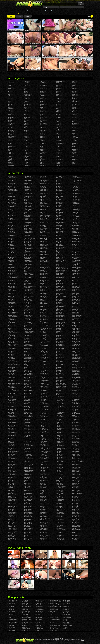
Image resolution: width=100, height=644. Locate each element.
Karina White (43, 344)
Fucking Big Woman (55, 600)
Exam (25, 139)
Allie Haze (11, 265)
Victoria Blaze (75, 501)
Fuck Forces (12, 613)
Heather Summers (29, 518)
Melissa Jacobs (60, 314)
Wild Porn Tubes (13, 622)
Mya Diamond (59, 392)
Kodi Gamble (43, 444)
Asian (9, 97)
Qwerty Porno (12, 616)
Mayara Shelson (60, 305)
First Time (26, 158)
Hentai (41, 114)
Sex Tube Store (26, 613)
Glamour (42, 100)
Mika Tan (58, 351)
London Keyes (59, 222)
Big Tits (10, 123)
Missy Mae (58, 367)
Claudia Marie (27, 321)
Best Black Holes (27, 619)
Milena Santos (59, 356)
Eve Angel (26, 451)
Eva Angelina (27, 447)
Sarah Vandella (76, 260)
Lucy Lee (58, 240)
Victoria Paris (75, 504)
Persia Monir (59, 501)
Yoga (73, 162)
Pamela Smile (59, 488)
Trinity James (75, 451)
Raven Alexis (59, 535)
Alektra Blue (11, 215)
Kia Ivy (42, 415)
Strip (73, 106)
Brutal (9, 148)
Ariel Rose (11, 380)
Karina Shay (43, 343)
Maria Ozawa (59, 282)
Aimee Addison (12, 204)
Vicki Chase (75, 498)
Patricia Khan (59, 490)
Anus (9, 94)
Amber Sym (11, 296)
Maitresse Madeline (61, 270)
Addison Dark (11, 183)
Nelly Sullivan (59, 420)
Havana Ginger (28, 512)
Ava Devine (11, 435)
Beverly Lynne (12, 469)
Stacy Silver (75, 353)
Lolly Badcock (59, 220)
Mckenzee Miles (60, 307)
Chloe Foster (27, 282)
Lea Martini (43, 512)
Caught (10, 159)
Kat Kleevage (43, 354)
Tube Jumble (12, 618)
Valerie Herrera (76, 463)
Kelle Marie (43, 391)
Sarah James (75, 253)
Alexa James (11, 227)
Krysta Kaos (43, 454)
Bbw (9, 110)
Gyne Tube (25, 603)
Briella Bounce (12, 519)
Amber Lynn (11, 293)
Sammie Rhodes (76, 240)
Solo (73, 90)
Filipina (26, 155)
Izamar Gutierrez (44, 194)
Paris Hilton (59, 489)
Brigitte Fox (11, 522)
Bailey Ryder (11, 448)
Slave (73, 86)
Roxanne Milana (76, 212)
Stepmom (74, 100)
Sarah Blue (75, 251)
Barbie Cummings (13, 451)
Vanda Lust (75, 469)
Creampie (26, 103)
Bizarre (10, 128)
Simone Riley (75, 311)
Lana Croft (42, 486)
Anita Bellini (11, 351)
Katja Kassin (43, 370)
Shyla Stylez (75, 302)
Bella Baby (11, 456)
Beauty (10, 114)
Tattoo (73, 116)
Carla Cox (26, 212)
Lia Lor (57, 180)
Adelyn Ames (11, 188)
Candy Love (27, 202)
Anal (9, 91)
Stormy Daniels (76, 363)
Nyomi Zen (59, 477)
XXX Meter (66, 627)
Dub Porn (11, 607)
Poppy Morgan (60, 512)
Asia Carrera (11, 412)
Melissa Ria (59, 318)
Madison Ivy (59, 262)
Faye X (26, 460)
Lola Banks (59, 215)
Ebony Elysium (26, 629)
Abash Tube (12, 627)
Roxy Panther (75, 217)
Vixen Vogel (75, 518)
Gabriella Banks (28, 467)
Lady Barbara (43, 480)
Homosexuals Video (55, 619)
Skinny (73, 84)
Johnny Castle (43, 298)
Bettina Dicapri (12, 466)
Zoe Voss (74, 534)
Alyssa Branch (12, 282)
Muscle (58, 96)
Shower (74, 81)
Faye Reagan (27, 459)
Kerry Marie (43, 412)
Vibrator (74, 143)
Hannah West (27, 509)
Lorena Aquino (60, 231)
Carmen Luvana (28, 224)
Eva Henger (27, 448)
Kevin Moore (43, 414)
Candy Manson (28, 204)
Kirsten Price (43, 435)
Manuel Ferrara (60, 276)
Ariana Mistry (11, 377)
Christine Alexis (28, 295)
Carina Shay (27, 211)
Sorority (74, 91)
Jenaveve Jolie (44, 240)
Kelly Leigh (43, 395)
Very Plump (66, 622)
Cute (25, 110)
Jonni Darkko (43, 304)
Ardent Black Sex (27, 618)
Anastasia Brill (12, 309)
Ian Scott (42, 178)
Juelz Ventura (43, 311)
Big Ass (10, 116)
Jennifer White (44, 253)
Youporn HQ (12, 626)
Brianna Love (11, 517)
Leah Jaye (42, 514)
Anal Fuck (48, 11)
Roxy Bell (74, 214)
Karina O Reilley (44, 341)
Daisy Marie (27, 344)
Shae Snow (75, 285)
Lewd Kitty (66, 607)
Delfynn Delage (28, 377)
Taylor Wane (75, 405)
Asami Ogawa (12, 388)
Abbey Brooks (12, 179)
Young (73, 164)
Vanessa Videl (75, 480)
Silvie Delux (75, 308)
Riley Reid (74, 196)
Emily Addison (27, 425)
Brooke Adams (28, 178)
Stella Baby (75, 356)
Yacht (73, 161)
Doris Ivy (26, 411)
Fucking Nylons (54, 610)
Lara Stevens (43, 495)
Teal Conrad (75, 409)
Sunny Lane (75, 373)
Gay (41, 94)
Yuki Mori (74, 528)
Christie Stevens (28, 291)
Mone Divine (59, 380)
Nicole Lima (59, 435)
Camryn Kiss (27, 199)
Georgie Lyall (27, 475)
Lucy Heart (59, 238)
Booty (9, 141)
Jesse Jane (43, 263)
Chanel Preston (28, 254)
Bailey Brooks (11, 444)
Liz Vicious (58, 207)
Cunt (25, 109)
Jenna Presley (43, 246)
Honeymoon (43, 119)
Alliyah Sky (11, 273)
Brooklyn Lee (27, 185)
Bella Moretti (11, 460)
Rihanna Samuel (76, 192)
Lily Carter (58, 186)
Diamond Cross (28, 392)
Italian (41, 132)
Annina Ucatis (11, 373)
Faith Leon (27, 457)
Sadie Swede (75, 230)
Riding (57, 152)
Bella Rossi (11, 462)
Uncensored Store (13, 619)
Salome (74, 231)
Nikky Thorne (59, 462)
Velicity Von (75, 486)
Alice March (11, 253)
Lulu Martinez (59, 243)
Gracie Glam (27, 495)
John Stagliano (44, 295)
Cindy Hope (27, 307)
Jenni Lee (42, 247)
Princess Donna (60, 514)
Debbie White (27, 373)
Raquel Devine (60, 534)
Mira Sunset (59, 363)
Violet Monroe (75, 514)
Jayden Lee (43, 230)
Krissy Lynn (43, 447)
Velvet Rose (75, 488)
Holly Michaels (28, 532)
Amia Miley (11, 299)
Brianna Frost (11, 514)
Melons (58, 84)
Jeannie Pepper (44, 237)
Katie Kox (42, 363)
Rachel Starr (59, 522)
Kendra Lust (43, 405)
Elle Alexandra (28, 422)
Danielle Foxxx (28, 357)
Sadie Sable (75, 228)
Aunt (9, 101)
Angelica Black (12, 338)
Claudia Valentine (28, 324)
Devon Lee (27, 389)
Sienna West (75, 304)
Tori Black (74, 446)
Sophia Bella (75, 328)
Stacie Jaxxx (75, 351)
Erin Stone (27, 444)
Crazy (25, 101)
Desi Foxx (26, 385)
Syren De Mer (75, 380)
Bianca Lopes (11, 473)
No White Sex (40, 613)
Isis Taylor (42, 186)
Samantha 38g (75, 233)
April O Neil (11, 375)
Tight (73, 125)
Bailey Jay (11, 446)
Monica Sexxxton (60, 383)
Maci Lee (58, 254)
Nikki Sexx (58, 460)
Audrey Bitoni (11, 417)
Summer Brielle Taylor (77, 367)
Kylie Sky (42, 469)
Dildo (25, 122)
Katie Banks (43, 360)
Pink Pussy (59, 511)
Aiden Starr (11, 202)
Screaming (58, 158)
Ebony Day (25, 627)
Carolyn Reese (28, 231)
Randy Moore (59, 532)
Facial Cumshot (32, 11)
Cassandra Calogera (29, 238)
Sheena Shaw (75, 296)
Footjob (42, 83)
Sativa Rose (75, 266)
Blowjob (10, 135)
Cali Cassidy (27, 192)
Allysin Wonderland (13, 278)
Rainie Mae (59, 528)
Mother (58, 94)
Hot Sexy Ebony (40, 607)
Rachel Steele (59, 524)
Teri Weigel (75, 420)
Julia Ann (42, 312)
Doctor (26, 125)
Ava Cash (10, 431)
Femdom (26, 152)
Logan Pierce (59, 214)
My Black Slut (39, 611)
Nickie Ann (58, 427)
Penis (57, 122)
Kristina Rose (43, 450)
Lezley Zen (59, 179)
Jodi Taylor (43, 292)
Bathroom (10, 109)
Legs (41, 154)
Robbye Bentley (76, 201)
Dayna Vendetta (28, 372)
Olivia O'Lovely (60, 480)
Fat (25, 149)
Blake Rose (11, 480)
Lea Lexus (42, 511)
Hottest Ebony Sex (41, 608)
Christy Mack (27, 299)
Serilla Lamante (76, 282)
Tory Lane (74, 448)
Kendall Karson (44, 404)
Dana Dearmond (28, 347)
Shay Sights (75, 292)
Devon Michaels (28, 391)
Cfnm (9, 162)
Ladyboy (42, 148)
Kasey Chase (43, 350)
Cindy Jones (27, 308)
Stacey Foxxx (75, 346)
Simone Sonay (75, 314)
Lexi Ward (42, 534)
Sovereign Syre (76, 344)
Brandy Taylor (11, 501)
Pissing (58, 128)
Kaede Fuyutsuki (44, 327)
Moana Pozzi (59, 376)
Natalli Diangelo (60, 412)
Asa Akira (10, 386)
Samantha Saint (76, 237)
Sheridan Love (75, 299)
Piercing (58, 126)
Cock (25, 90)
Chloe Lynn (27, 285)
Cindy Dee (27, 304)
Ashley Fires (11, 396)
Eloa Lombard (27, 424)
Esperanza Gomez (29, 446)
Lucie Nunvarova (60, 234)
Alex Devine (11, 224)
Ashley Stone (11, 404)
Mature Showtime (68, 613)
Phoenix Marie (59, 508)
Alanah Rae (11, 211)
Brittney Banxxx (12, 540)
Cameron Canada (28, 194)
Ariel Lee (10, 379)
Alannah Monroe (12, 212)
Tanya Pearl (75, 391)
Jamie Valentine (44, 207)
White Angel (75, 521)
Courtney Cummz (28, 331)
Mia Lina (58, 333)
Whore (73, 155)
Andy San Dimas (12, 317)
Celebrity (10, 161)
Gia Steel (26, 479)
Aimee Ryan (11, 205)
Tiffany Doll (75, 428)
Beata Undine (11, 454)
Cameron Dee (27, 195)
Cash (9, 156)
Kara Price (42, 334)
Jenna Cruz (43, 241)
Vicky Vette (75, 499)
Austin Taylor (11, 428)
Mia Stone (58, 338)
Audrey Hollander (12, 418)
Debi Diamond (28, 375)
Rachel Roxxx (59, 521)
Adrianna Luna (12, 194)
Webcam (74, 151)
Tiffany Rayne (75, 433)
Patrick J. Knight (60, 492)
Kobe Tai (42, 443)
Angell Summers (12, 347)
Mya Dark (58, 391)
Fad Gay (38, 630)
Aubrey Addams (12, 414)
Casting (10, 158)
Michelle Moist (59, 346)
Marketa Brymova (60, 289)
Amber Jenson (12, 292)
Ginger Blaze (27, 489)
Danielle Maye (28, 359)
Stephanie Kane (76, 359)
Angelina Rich (11, 343)
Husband (42, 125)
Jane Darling (43, 211)
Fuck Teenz (53, 611)
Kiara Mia (42, 420)
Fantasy (26, 148)
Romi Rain (74, 207)
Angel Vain (11, 331)
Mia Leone (58, 331)
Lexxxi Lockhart (44, 537)
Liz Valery (58, 205)
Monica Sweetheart (61, 385)
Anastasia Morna (12, 311)
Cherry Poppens (28, 273)
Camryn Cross (28, 198)
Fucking (42, 88)
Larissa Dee (43, 498)
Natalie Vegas (59, 411)
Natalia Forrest (60, 402)
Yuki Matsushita (76, 527)
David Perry (27, 370)
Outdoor (58, 114)
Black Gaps (25, 621)
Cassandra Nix (28, 241)
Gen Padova (27, 473)
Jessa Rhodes (43, 262)
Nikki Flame (59, 457)
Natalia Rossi (59, 404)
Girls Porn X (66, 629)
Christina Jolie (27, 292)
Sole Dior (74, 324)
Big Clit (10, 119)
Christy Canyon (28, 298)
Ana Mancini (11, 308)
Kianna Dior (43, 417)
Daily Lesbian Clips (41, 624)
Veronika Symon (76, 495)
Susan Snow (75, 376)
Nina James (59, 464)
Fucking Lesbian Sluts (55, 602)
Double (26, 130)
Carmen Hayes (28, 222)
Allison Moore (11, 270)
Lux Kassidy (59, 249)
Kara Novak (43, 333)
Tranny (73, 130)
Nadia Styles (59, 398)
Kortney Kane (43, 446)
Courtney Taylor (28, 334)
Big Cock (10, 120)
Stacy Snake (75, 354)
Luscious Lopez (60, 247)
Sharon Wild (75, 289)
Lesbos (65, 605)
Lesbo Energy (67, 600)
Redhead (58, 148)
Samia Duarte (75, 238)
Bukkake (10, 149)
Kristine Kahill (43, 453)
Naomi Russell (60, 401)
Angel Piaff (11, 327)
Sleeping (74, 87)
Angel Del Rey (12, 322)
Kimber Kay (43, 431)
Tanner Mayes (75, 388)
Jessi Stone (43, 265)
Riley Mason (75, 195)
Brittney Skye (27, 176)
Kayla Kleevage (44, 380)
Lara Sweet (43, 496)
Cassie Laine (27, 244)
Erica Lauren (27, 440)
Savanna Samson (76, 267)
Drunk (25, 132)
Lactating (42, 146)
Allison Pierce (11, 272)
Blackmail (10, 130)
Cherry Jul (26, 272)
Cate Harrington (28, 247)
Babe (9, 103)
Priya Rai (58, 515)
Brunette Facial (55, 11)
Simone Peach (75, 309)
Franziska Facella (28, 466)
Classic (26, 83)
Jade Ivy (42, 201)
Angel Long (11, 325)
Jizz (41, 139)
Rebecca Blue (75, 179)
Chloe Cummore (28, 279)
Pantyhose (58, 119)
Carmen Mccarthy (28, 225)
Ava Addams (11, 430)
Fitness (26, 162)
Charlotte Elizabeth (29, 265)
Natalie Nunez (59, 409)
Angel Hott (11, 324)
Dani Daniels (27, 353)
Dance (25, 114)
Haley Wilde (27, 504)
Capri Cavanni (28, 209)
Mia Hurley (58, 330)
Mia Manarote (59, 335)
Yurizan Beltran (76, 530)
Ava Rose (10, 438)
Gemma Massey (28, 472)
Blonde (10, 133)
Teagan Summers (76, 408)
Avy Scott (10, 441)
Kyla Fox (42, 463)
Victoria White (75, 508)
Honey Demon (28, 537)
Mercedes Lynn (60, 325)
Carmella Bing (27, 220)
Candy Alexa (27, 201)
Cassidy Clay (27, 243)
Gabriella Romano (29, 470)
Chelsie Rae (27, 270)
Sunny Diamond (76, 372)
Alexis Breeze (11, 237)
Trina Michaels (75, 450)
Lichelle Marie (59, 182)
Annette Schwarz (12, 370)
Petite (57, 125)
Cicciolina (26, 302)
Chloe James (27, 283)
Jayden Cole (43, 227)
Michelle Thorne (60, 349)
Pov (57, 133)
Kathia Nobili (43, 356)
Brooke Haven (28, 180)
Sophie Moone (75, 340)
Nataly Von (59, 415)
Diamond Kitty (27, 396)
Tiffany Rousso (76, 434)
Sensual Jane (75, 279)
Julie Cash (42, 318)
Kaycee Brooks (44, 376)
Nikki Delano (59, 456)
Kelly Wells (43, 401)
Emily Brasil (27, 427)
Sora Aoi (74, 343)
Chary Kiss (27, 266)
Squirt (73, 99)
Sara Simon (75, 249)
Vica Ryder (75, 496)
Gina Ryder (27, 486)
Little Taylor (59, 204)
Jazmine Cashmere (45, 236)
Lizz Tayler (58, 209)
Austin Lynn (11, 427)
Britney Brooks (12, 528)
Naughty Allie (59, 417)
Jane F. (42, 212)
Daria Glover (27, 366)
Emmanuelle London (29, 434)
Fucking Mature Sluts (55, 605)
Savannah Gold (76, 269)
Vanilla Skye (75, 485)
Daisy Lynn (27, 343)
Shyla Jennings (76, 301)
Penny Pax (59, 496)
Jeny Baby (42, 257)
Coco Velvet (27, 325)
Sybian (73, 114)
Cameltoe (10, 154)
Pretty (57, 136)
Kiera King (42, 422)
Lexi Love (42, 531)
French (42, 87)
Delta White (27, 379)
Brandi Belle (11, 493)
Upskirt (73, 142)
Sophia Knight (75, 331)
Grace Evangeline (28, 493)
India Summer (43, 180)
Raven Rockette (60, 538)
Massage (42, 165)
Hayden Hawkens (28, 514)
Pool (57, 130)
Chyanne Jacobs (28, 301)
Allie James (11, 266)
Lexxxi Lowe (43, 538)
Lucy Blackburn (60, 237)
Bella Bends (11, 457)
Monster (58, 93)
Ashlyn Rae (11, 408)
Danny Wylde (27, 362)
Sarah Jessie (75, 254)
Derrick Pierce (27, 383)
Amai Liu (10, 285)
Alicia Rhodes (11, 256)
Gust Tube (25, 602)
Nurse (57, 101)
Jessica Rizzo (43, 278)
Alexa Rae (11, 231)
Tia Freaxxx (75, 425)
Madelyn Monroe (60, 260)
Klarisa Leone (43, 441)
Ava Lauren (11, 437)
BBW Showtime (40, 618)
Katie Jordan (43, 362)
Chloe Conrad (27, 278)
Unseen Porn (12, 621)
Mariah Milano (59, 283)
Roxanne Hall (75, 211)
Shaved (58, 162)
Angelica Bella (12, 337)
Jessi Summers (44, 266)
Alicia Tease (11, 259)
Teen (73, 120)
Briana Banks (11, 509)
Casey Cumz (27, 236)
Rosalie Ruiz (75, 209)
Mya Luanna (59, 393)
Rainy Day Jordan (60, 530)
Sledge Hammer (76, 322)
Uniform (74, 139)
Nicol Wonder (59, 431)
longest (64, 7)
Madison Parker (60, 263)
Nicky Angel (59, 428)
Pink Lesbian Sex (68, 616)
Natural (58, 97)
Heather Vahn (27, 519)
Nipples (58, 99)
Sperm (73, 96)
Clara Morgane (28, 315)
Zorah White (75, 540)
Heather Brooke (28, 515)
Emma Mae (27, 431)
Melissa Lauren (60, 315)
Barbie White (11, 453)
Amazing (10, 88)
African (10, 86)
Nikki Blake (59, 453)
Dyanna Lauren (28, 414)
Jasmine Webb (44, 222)
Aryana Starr (11, 385)
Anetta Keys (11, 318)
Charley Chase (28, 262)
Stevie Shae (75, 362)
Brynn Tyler (27, 188)
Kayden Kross (43, 377)
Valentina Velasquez (77, 462)
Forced (42, 84)
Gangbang (42, 93)
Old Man (58, 107)
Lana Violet (43, 489)
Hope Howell (43, 176)
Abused (10, 83)
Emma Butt (27, 430)
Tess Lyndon (75, 421)
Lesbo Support (67, 603)
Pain (57, 116)
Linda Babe (59, 191)
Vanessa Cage (75, 472)
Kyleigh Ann (43, 466)
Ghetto (42, 97)
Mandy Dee (59, 275)
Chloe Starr (27, 288)
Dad (25, 113)
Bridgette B (11, 518)
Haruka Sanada (28, 511)
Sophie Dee (75, 335)
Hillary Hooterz (28, 525)
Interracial (42, 130)
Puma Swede (59, 518)
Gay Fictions (53, 613)
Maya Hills (58, 304)
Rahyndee (58, 527)
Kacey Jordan (43, 322)
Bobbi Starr (11, 489)
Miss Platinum (59, 366)
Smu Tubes (25, 614)
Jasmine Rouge (44, 221)
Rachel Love (59, 519)
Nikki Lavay (59, 459)
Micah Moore (59, 340)
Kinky (41, 141)
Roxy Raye (75, 218)
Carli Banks (27, 214)
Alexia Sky (11, 234)
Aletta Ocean (11, 221)
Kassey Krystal (44, 353)
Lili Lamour (59, 185)
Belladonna (11, 463)
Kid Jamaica (43, 421)
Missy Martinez (60, 369)
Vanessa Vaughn (76, 477)
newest (19, 16)
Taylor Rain (75, 402)
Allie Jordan (11, 267)
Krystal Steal (43, 460)
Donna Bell (27, 406)
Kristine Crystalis (44, 451)
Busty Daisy (27, 189)
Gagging (42, 91)
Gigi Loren (26, 483)
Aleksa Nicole (11, 214)
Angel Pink (11, 328)
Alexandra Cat (12, 233)
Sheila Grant (75, 298)
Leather (42, 152)
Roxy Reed (75, 220)
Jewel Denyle (43, 288)
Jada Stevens (43, 198)
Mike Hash (58, 353)
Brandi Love (11, 496)
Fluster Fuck (12, 608)
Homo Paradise (54, 618)
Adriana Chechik (12, 189)
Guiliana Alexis (28, 498)
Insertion (42, 129)
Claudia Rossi (27, 322)
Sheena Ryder (75, 295)
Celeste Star (27, 251)
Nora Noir (58, 472)
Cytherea (26, 338)
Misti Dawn (59, 373)
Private (58, 138)
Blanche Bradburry (13, 482)
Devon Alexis (27, 388)
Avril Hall (10, 440)
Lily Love (58, 189)
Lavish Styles (43, 505)
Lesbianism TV (53, 627)
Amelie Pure (11, 298)
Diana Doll (26, 398)
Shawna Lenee (76, 291)
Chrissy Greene (28, 289)
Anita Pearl (11, 360)
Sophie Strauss (76, 341)
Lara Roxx (42, 493)
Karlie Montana (44, 346)
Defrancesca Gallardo (29, 376)
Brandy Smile (11, 499)
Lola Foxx (58, 217)
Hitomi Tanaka (27, 528)
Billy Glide (10, 479)
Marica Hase (59, 285)
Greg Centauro (28, 496)
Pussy (57, 145)
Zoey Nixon (75, 537)
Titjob (73, 126)
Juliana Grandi (44, 317)
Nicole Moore (59, 437)
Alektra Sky (11, 217)
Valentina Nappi (76, 460)
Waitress (74, 149)
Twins (73, 133)
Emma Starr (27, 433)
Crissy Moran (27, 335)
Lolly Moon (59, 221)
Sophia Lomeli (75, 333)
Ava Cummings (12, 433)
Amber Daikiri (11, 291)
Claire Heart (27, 312)
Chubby (26, 81)
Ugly (73, 135)
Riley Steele (75, 198)
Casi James (27, 237)
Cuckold (26, 104)
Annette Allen (11, 369)
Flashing (26, 164)
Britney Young (11, 532)
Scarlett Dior (75, 272)
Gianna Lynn (27, 480)
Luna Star (58, 244)
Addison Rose (12, 185)
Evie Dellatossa (28, 456)
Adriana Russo (12, 192)
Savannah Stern (76, 270)
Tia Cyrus (74, 424)
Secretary (58, 159)
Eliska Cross (27, 418)
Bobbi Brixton (11, 488)
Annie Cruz (11, 372)
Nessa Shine (59, 422)
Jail (41, 133)
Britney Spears (12, 530)
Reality (57, 146)
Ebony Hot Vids (40, 600)
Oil (56, 106)
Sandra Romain (76, 244)
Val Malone (75, 457)
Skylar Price (75, 321)
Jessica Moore (44, 276)
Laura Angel (43, 499)
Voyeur (73, 148)
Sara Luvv (74, 247)
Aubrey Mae (11, 415)
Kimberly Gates (44, 433)
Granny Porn (53, 614)
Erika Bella (27, 443)
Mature (58, 83)
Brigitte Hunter (12, 524)
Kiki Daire (42, 425)
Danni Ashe (27, 360)
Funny (41, 90)
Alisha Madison (12, 260)
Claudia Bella (27, 317)
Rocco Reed (75, 202)
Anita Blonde (11, 353)
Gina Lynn (26, 485)
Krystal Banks (43, 456)
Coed (25, 91)
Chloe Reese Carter (29, 286)
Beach (10, 113)
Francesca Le (27, 463)
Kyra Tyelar (43, 473)
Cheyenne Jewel (28, 276)
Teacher (74, 117)
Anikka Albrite (11, 349)
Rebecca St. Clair (76, 180)
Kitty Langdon (43, 440)
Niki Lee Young (60, 446)
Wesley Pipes (75, 519)
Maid (41, 162)
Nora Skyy (58, 473)
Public (57, 142)
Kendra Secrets (44, 406)
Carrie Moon (27, 234)
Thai (73, 122)
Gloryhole (42, 103)
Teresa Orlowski (76, 418)
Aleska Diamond (12, 220)
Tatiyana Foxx (75, 399)
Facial (25, 145)
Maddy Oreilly (59, 257)
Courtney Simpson (29, 333)
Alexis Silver (11, 246)
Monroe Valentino (60, 389)
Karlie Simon (43, 347)
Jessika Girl (43, 283)
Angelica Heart (12, 340)
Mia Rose (58, 337)
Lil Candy (58, 183)
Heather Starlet (28, 517)
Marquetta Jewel (60, 292)
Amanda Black (12, 286)
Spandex (74, 93)
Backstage (11, 106)
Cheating (10, 164)
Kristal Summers (44, 448)
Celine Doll (27, 253)
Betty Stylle (11, 467)
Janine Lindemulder (45, 215)
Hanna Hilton (27, 506)
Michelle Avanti (60, 343)
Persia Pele (59, 502)
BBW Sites (39, 619)
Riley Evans (75, 194)
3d (8, 81)
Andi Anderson (12, 314)
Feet (25, 151)
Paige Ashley (59, 483)
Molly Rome (59, 379)
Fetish (25, 154)
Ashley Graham (12, 399)
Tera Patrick (75, 417)
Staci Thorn (75, 350)
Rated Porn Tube (27, 610)
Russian (58, 155)
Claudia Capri (27, 318)
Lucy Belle (58, 236)
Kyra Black (43, 472)
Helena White (27, 522)
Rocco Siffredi (24, 13)
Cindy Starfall (27, 309)
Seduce (58, 161)
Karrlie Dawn (43, 349)
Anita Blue (11, 354)
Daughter (26, 116)
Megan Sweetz (60, 308)
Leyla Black (59, 178)
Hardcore (42, 113)
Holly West (27, 535)
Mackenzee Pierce (61, 256)
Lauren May (43, 502)
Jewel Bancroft (44, 286)
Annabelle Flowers (13, 367)
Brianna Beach (12, 512)
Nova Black (59, 475)
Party (57, 120)
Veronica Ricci (75, 492)
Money (57, 91)
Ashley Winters (12, 405)
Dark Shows (25, 624)
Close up (26, 86)
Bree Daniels (11, 504)
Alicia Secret (11, 257)
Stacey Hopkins (76, 347)
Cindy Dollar (27, 305)
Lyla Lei (58, 251)
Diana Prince (27, 399)
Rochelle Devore (76, 205)
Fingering (26, 156)
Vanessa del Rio (76, 482)
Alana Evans (11, 209)
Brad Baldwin (11, 490)
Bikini (9, 125)
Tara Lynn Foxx (76, 393)
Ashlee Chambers (13, 391)
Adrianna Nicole (12, 195)
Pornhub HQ (12, 611)
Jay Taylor (42, 225)
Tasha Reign (75, 396)
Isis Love (42, 185)
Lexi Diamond (43, 530)
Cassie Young (27, 246)
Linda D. (58, 192)
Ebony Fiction (26, 630)
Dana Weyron (27, 350)
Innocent (42, 128)
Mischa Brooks (60, 364)
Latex (41, 149)
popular (47, 7)
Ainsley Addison (12, 207)
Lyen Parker (59, 250)
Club (25, 88)
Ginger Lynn (27, 490)
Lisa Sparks (59, 202)
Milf (57, 87)
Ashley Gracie (12, 398)
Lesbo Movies (67, 602)
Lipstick (42, 159)
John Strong (43, 296)
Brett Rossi (11, 508)
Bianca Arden (11, 470)
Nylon (57, 103)
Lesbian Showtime (54, 629)
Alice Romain (11, 254)
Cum (25, 106)
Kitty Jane (42, 438)
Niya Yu (58, 470)
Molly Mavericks (60, 377)
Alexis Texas (11, 247)
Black (9, 129)
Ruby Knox (75, 221)
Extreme (26, 142)
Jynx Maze (43, 321)
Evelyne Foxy (27, 454)
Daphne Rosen (28, 363)
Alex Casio (11, 222)
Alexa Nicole (11, 230)
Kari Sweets (43, 338)
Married (42, 164)
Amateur (10, 87)
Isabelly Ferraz (44, 183)
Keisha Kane (43, 389)
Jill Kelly (42, 289)
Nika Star (58, 444)
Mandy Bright (59, 273)
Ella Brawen (27, 420)
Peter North (59, 504)
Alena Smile (11, 218)
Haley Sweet (27, 502)
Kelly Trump (43, 399)
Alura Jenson (11, 279)
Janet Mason (43, 214)
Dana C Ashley (28, 346)
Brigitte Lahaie (12, 525)
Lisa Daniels (59, 199)
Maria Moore (59, 280)
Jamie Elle (42, 205)
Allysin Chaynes (12, 276)
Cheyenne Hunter (28, 275)
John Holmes (43, 293)
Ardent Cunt (12, 603)
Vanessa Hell (75, 473)
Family (26, 146)
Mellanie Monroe (60, 320)
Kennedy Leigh (44, 409)
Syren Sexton (75, 382)
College (26, 93)
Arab (9, 96)
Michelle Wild (59, 350)
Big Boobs (11, 117)
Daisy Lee (26, 341)
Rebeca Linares (76, 178)
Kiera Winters (43, 424)
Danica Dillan (27, 356)
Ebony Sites (39, 605)
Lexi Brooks (43, 528)
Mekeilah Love (60, 309)
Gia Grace (26, 476)
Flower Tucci (27, 462)
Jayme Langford (44, 233)
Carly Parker (27, 217)
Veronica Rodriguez (77, 493)
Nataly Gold (59, 414)
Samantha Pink (76, 234)
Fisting (26, 161)
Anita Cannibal (12, 356)
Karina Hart (43, 340)
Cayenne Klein (28, 250)
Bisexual (10, 126)
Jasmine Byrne (44, 220)
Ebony (25, 133)
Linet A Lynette (60, 196)
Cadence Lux (27, 191)
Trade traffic (61, 639)
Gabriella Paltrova (28, 469)
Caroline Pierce (28, 230)
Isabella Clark (43, 182)
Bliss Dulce (11, 483)
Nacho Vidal (59, 396)
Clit (25, 84)
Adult (10, 629)
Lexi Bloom (43, 527)
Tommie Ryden (76, 443)
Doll (25, 128)
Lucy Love (58, 241)
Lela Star (42, 519)
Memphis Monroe (60, 322)
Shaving (58, 164)
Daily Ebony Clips (27, 622)
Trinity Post (75, 453)
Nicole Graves (59, 434)
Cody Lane (27, 327)
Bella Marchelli (12, 459)
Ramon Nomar (60, 531)
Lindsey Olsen (59, 194)
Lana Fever (43, 488)
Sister (73, 83)
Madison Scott (59, 265)
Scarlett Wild (75, 273)
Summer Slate (75, 370)
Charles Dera (27, 260)
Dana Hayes (27, 349)
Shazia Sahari (75, 293)
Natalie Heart (59, 408)
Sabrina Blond (75, 224)
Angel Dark (11, 321)
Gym (41, 109)
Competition (27, 94)
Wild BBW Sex (67, 624)
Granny (42, 106)
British (9, 145)
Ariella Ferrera (12, 382)
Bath (9, 107)
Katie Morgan (43, 364)
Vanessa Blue (75, 470)
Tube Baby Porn (26, 616)
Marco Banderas (60, 278)
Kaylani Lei (43, 383)
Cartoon (10, 155)
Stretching (74, 104)
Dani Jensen (27, 354)
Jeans (41, 136)
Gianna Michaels (28, 482)
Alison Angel (11, 262)
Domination (27, 129)
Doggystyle (27, 126)
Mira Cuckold (59, 362)
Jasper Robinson (44, 224)
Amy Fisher (11, 305)
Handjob (42, 112)
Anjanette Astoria (12, 362)
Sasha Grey (75, 263)
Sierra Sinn (75, 305)
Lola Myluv (58, 218)
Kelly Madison (43, 396)
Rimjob (58, 154)
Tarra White (75, 395)
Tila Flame (74, 440)
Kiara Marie (43, 418)
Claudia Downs (28, 320)
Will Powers (75, 522)
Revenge (58, 151)
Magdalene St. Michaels (62, 269)
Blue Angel (11, 486)
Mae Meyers (59, 266)
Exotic (25, 141)
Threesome (75, 123)
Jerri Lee (42, 259)
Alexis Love (11, 243)
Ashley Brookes (12, 393)
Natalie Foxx (59, 406)
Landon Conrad (44, 490)
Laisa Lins (42, 483)
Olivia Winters (59, 482)
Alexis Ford (11, 241)
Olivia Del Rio (59, 479)
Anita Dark (11, 357)
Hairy (41, 110)
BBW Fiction (39, 614)
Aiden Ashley (11, 199)
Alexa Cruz (11, 225)
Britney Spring (12, 531)
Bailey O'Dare (11, 447)
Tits (73, 128)
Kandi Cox (42, 331)
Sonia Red (74, 325)
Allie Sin (10, 269)
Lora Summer (59, 228)
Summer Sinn (75, 369)
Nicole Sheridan (60, 440)
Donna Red (27, 409)
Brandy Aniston (12, 498)
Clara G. (26, 314)
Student (74, 107)
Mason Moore (59, 298)
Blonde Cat (11, 485)
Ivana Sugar (43, 191)
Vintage (74, 145)
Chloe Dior (27, 280)
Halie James (27, 505)
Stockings (74, 101)
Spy (73, 97)
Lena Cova (43, 521)
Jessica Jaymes (44, 272)
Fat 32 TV (38, 626)
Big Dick (10, 122)
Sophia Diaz (75, 330)
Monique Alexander (61, 386)
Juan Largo (43, 309)
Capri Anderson (28, 208)
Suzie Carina (75, 379)
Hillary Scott (27, 527)
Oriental (58, 113)
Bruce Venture (28, 186)
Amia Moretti (11, 301)
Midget (57, 86)
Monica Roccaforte (61, 382)
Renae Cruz (75, 188)
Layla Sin (42, 509)
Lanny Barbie (43, 492)
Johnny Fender (44, 299)
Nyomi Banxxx (59, 476)
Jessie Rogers (43, 280)
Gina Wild (26, 488)
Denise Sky (27, 382)
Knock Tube (25, 605)
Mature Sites (67, 614)
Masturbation (59, 81)
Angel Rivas (11, 330)
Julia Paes (42, 315)
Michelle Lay (59, 344)
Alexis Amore (11, 236)
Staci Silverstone (76, 349)
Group (41, 107)
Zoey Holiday (75, 535)
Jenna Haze (43, 243)
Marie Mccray (59, 286)
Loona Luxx (59, 225)
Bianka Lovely (12, 475)
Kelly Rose (43, 398)
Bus (9, 151)
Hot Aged (52, 622)
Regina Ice (74, 183)
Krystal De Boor (44, 457)
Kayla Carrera (43, 379)
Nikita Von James (60, 448)
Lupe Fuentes (59, 246)
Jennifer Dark (43, 250)
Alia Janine (11, 249)
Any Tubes (25, 600)
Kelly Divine (43, 392)
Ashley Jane (11, 401)
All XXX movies (13, 600)
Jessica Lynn (43, 275)
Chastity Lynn (27, 269)
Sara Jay (74, 246)
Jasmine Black (44, 218)
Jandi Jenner (43, 209)
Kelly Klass (43, 393)
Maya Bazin (59, 301)
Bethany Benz (12, 464)
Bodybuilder (11, 136)
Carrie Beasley (28, 233)
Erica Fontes (27, 438)
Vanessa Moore (76, 476)
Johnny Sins (43, 301)
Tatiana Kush (75, 398)
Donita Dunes (27, 405)
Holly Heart (27, 531)
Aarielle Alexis (12, 178)
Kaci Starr (42, 324)
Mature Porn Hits (68, 611)
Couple (26, 100)
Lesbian (42, 155)
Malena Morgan (60, 272)
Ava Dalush (11, 434)
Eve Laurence (27, 453)
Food (41, 81)
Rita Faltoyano (75, 199)
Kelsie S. (42, 402)
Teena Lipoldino (76, 414)
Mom (57, 90)
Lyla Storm (58, 253)
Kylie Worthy (43, 470)
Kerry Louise (43, 411)
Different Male (40, 629)
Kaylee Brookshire (45, 385)
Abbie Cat (10, 180)
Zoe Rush (74, 532)
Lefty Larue (43, 517)
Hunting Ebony (40, 610)
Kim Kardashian (44, 430)
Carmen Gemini (28, 221)
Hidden (42, 116)
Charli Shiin (27, 263)
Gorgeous (42, 104)
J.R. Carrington (44, 195)
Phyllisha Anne (60, 509)
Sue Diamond (75, 364)
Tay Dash (74, 401)
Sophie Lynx (75, 338)
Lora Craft (58, 227)
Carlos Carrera (28, 215)
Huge (41, 122)
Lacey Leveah (43, 477)
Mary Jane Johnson (61, 296)
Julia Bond (42, 314)
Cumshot (26, 107)
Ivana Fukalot (43, 189)
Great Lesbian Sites (55, 616)
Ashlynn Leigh (12, 411)
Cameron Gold (28, 196)
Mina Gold (58, 360)
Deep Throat (27, 117)
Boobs (10, 139)
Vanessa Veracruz (76, 479)
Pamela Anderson (60, 486)
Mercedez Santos (60, 327)
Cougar (26, 99)
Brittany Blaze (11, 535)
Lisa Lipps (58, 201)
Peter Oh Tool (59, 505)
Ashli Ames (11, 406)
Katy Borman (43, 373)
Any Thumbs (12, 630)
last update (55, 7)
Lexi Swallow (43, 532)
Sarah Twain (75, 259)
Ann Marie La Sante (13, 364)
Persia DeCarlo (60, 499)
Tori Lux (74, 447)
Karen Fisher (43, 335)
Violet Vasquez (76, 515)
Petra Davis (59, 506)
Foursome (42, 86)
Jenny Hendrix (44, 254)
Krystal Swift (43, 462)
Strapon (74, 103)
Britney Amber (12, 527)
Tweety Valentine (76, 456)
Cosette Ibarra (28, 330)
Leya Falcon (59, 176)
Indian (41, 126)
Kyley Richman (44, 467)
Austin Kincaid (12, 425)
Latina (41, 151)
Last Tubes (11, 610)
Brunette (10, 146)
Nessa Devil (59, 421)
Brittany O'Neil (12, 537)
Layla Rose (43, 508)
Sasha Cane (75, 262)
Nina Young (59, 469)
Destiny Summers (28, 386)
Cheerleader (11, 165)
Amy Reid (10, 307)
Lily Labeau (59, 188)
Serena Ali (74, 280)
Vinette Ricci (75, 512)
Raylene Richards (60, 540)
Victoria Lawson (76, 502)
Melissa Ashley (60, 312)
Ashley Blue (11, 392)
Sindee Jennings (76, 317)
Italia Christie (43, 188)
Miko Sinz (58, 354)
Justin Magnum (44, 320)
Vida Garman (75, 509)
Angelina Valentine (13, 344)
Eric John (26, 437)
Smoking (74, 88)
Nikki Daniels (59, 454)
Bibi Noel (10, 477)
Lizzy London (59, 212)
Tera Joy (74, 415)
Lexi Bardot (43, 524)
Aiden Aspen (11, 201)
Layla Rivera (43, 506)
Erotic (25, 136)
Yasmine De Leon (76, 525)
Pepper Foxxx (59, 498)
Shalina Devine (76, 286)
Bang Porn (11, 605)
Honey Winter (27, 540)
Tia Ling (74, 427)
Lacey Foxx (43, 476)
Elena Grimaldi (28, 417)
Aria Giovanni (11, 376)
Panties (58, 117)
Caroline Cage (28, 227)
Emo (25, 135)
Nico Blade (59, 430)
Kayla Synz (43, 382)
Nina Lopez (59, 466)
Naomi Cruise (59, 399)
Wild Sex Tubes (13, 624)
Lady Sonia (43, 482)
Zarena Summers (76, 531)
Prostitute (58, 141)
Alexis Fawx (11, 240)
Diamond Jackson (28, 395)
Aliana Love (11, 250)
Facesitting (27, 143)
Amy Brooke (11, 304)
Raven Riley (59, 537)
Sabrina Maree (76, 225)
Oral (57, 109)
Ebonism (25, 626)
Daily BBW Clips (40, 622)
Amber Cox (11, 289)
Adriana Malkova (12, 191)
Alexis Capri (11, 238)
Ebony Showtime (40, 603)
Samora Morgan (76, 243)
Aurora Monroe (12, 422)
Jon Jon (42, 302)
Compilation (27, 96)
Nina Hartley (59, 463)
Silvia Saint (75, 307)
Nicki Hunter (59, 425)
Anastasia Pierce (12, 312)
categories (72, 7)
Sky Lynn (74, 320)
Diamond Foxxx (28, 393)
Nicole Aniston (59, 433)
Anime (10, 93)
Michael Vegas (60, 341)
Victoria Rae (75, 506)
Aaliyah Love (11, 176)
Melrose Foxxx (60, 321)
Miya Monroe (59, 375)
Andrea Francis (12, 315)
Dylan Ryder (27, 415)
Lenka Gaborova (44, 522)
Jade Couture (43, 199)
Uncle (73, 136)
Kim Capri (42, 428)
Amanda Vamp (12, 288)
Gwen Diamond (28, 499)
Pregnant (58, 135)
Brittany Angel (11, 534)
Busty (9, 152)
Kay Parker (43, 375)
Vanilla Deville (75, 483)
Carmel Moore (28, 218)
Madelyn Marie (60, 259)
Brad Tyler (11, 492)
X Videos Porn (67, 630)
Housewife (42, 120)
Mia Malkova (59, 334)
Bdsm (9, 112)
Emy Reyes (27, 435)
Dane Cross (27, 351)
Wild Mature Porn (68, 626)
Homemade (43, 117)
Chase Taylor (27, 267)
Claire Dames (27, 311)
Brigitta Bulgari (12, 521)
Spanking (74, 94)
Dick (25, 120)
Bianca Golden (12, 472)
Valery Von (74, 466)
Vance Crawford (76, 467)
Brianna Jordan (12, 515)
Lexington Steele (44, 535)
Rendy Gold (75, 189)
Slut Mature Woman (68, 621)
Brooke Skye (27, 182)
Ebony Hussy (39, 602)
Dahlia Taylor (27, 340)
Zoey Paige (75, 538)
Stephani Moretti (76, 357)
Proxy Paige (59, 517)
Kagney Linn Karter (45, 328)
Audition (10, 100)
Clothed (26, 87)
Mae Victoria (59, 267)
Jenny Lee (42, 256)
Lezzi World (66, 610)
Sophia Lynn (75, 334)
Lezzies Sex (66, 608)
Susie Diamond (76, 377)
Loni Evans (59, 224)
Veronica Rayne (76, 490)
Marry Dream (59, 293)
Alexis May (11, 244)
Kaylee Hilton (43, 386)
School (57, 156)
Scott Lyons (75, 275)
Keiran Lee (43, 388)
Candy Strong (27, 207)
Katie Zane (43, 369)
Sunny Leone (75, 375)
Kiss (41, 142)
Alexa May (11, 228)
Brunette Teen (24, 11)
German (42, 96)
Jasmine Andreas (44, 217)
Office (57, 104)
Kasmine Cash (44, 351)
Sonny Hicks (75, 327)
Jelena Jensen (44, 238)
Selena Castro (75, 278)
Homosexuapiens (54, 621)
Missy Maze (59, 370)
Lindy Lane (59, 195)
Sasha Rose (75, 265)
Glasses (42, 101)
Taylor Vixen (75, 404)
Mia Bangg (58, 328)
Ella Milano (27, 421)
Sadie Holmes (75, 227)
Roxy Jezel (75, 215)
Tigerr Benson (75, 438)
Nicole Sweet (59, 441)
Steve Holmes (75, 360)
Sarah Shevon (75, 257)
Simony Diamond (76, 315)
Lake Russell (43, 485)
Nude (57, 100)
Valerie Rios (75, 464)
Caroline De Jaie (28, 228)
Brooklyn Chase (28, 183)
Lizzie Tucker (59, 211)
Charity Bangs (27, 257)
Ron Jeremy (75, 208)
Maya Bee (58, 302)
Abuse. (62, 641)
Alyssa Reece (11, 283)
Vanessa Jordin (76, 475)
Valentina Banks (76, 459)
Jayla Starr (43, 231)
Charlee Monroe (28, 259)
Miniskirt (58, 88)
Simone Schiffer (76, 312)
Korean (42, 145)
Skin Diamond (75, 318)
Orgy (57, 112)
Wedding (74, 152)
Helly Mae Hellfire (28, 524)
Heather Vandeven (29, 521)
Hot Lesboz (53, 624)
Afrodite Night (11, 196)
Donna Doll (27, 408)
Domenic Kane (28, 404)
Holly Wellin (27, 534)
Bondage (10, 138)
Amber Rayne (11, 295)
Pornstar (58, 132)
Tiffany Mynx (75, 431)
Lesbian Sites (53, 630)
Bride (9, 143)
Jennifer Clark (43, 249)
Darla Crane (27, 367)
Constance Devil (28, 328)
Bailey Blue (11, 443)
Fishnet (26, 159)
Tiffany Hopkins (76, 430)
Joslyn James (43, 308)
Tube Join (11, 602)
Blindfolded (11, 132)
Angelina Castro (12, 341)
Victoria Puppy (75, 505)
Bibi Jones (11, 476)
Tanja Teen (74, 386)
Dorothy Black (27, 412)
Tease (73, 119)
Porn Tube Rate (26, 607)
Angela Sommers (12, 333)
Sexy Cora (74, 283)
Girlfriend (42, 99)
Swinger (74, 113)
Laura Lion (43, 501)
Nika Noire (58, 443)
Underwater (75, 138)
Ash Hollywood (12, 389)
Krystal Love (43, 459)
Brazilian (10, 142)
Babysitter (10, 104)
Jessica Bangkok (44, 267)
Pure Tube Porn (26, 608)
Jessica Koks (43, 273)
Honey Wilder (27, 538)
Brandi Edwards (12, 495)
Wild (73, 158)
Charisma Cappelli (29, 256)
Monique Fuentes (60, 388)
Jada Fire (42, 196)
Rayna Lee (74, 176)
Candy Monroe (28, 205)
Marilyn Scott (59, 288)
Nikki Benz (58, 451)
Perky (57, 123)
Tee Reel (74, 412)
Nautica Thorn (59, 418)
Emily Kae (26, 428)
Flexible (26, 165)
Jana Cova (43, 208)
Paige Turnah (59, 485)
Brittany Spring (12, 538)
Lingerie (42, 158)
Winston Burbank (76, 524)
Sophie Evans (75, 337)
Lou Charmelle (60, 233)
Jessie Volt (43, 282)
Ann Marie (11, 363)
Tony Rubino (75, 444)
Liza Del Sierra (60, 208)
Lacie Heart (43, 479)
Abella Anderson (12, 182)
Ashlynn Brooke (12, 409)
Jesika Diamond (44, 260)
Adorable (10, 84)
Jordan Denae (43, 307)
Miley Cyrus (59, 357)
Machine (42, 161)
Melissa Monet (60, 317)
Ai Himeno (11, 198)
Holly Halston (27, 530)
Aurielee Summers (13, 421)
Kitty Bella (42, 437)
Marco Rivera (59, 279)
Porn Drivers (12, 614)
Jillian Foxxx (43, 291)
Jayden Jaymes (44, 228)
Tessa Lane (75, 422)
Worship (74, 159)
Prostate (58, 139)
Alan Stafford (11, 208)
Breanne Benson (12, 502)
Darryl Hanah (27, 369)
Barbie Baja (11, 450)
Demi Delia (27, 380)
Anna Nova (11, 366)
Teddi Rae (74, 411)
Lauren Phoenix (44, 504)
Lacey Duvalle (43, 475)
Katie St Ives (43, 366)
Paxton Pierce (59, 493)
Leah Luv (42, 515)
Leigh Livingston (44, 518)
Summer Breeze (76, 366)
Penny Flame (59, 495)
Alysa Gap (11, 280)
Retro (57, 149)
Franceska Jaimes (29, 464)
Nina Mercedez (60, 467)
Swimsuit (74, 112)
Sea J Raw (74, 276)
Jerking (42, 138)
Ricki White (75, 191)
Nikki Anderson (60, 450)
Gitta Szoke (27, 492)
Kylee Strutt (43, 464)
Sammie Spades (76, 241)
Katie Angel (43, 359)
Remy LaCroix (75, 186)
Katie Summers (44, 367)
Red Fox (74, 182)
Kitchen (42, 143)
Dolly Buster (27, 402)
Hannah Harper (28, 508)
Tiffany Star (75, 435)
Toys (73, 129)
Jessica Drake (43, 270)
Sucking (74, 109)
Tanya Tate (74, 392)
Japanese (42, 135)
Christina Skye (28, 293)
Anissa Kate (11, 350)
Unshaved (74, 141)
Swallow (74, 110)
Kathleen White (44, 357)
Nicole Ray (59, 438)
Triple (73, 132)
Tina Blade (74, 441)
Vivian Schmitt (75, 517)
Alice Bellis (11, 251)
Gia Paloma (27, 477)
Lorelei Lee (59, 230)
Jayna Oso (43, 234)
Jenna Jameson (44, 244)
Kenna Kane (43, 408)
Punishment (59, 143)
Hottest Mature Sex (55, 626)
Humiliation (43, 123)
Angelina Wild (11, 346)
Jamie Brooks (43, 204)
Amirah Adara (11, 302)
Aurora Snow (11, 424)
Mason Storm (59, 299)
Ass (9, 99)
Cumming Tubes (40, 621)
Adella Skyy (11, 186)
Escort (25, 138)
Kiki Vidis (42, 427)
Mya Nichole (59, 395)
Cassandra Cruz (28, 240)
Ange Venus (11, 320)
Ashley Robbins (12, 402)
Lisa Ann (58, 198)
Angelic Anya (11, 334)
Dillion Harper (27, 401)
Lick (41, 156)
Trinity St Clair (75, 454)
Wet (73, 154)
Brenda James (12, 506)
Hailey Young (27, 501)
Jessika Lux (43, 285)
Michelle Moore (60, 347)
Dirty (25, 123)
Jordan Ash (43, 305)
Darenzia (26, 364)
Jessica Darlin (43, 269)
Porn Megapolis (67, 618)
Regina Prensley (76, 185)
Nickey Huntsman (60, 424)
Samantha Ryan (76, 236)
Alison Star (11, 263)
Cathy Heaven (28, 249)
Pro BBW (66, 619)
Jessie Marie (43, 279)
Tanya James (75, 389)
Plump (57, 129)
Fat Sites (38, 627)
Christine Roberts (28, 296)
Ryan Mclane (75, 222)
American (10, 90)
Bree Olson (11, 505)
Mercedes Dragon (60, 324)
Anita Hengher (12, 359)
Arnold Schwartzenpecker (15, 383)
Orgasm (58, 110)
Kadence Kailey (44, 325)
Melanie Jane (59, 311)
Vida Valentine (75, 511)
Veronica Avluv (75, 489)
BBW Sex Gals (40, 616)
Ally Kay (10, 275)
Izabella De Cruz (44, 192)
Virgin (73, 146)
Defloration (27, 119)
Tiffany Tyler (75, 437)
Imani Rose (43, 179)
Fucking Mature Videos (56, 607)
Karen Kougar (43, 337)
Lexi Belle (42, 525)
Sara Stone (75, 250)
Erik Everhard (27, 441)
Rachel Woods (60, 525)
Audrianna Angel (12, 420)
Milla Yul (58, 359)
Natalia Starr (59, 405)
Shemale (58, 165)
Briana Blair (11, 511)
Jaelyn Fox (43, 202)
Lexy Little (42, 540)
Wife (73, 156)
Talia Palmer (75, 385)
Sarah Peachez (76, 256)
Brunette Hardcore (40, 11)
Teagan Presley (76, 406)
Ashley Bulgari (12, 395)
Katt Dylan (42, 372)
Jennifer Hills (43, 251)
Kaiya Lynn (43, 330)
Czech (25, 112)
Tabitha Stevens (76, 383)
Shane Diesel (75, 288)
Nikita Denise (59, 447)
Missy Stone (59, 372)
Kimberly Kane (44, 434)
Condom (26, 97)
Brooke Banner (28, 179)
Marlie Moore (59, 291)
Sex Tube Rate (26, 611)
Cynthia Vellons (28, 337)
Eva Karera (27, 450)
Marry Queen (59, 295)
